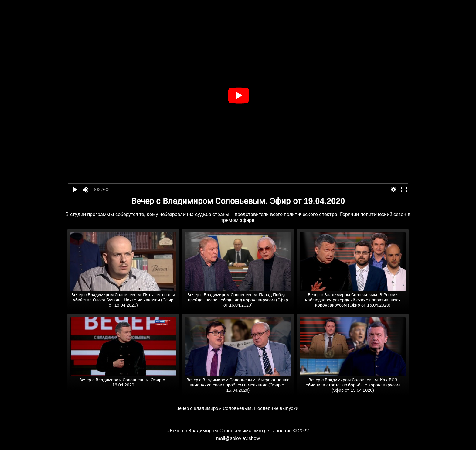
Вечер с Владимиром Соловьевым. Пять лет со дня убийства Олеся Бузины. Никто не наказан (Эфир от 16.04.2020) (123, 297)
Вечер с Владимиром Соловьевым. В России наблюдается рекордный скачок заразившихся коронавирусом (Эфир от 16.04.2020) (353, 297)
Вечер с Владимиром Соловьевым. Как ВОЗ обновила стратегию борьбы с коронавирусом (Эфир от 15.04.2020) (353, 383)
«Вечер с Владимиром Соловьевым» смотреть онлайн (229, 431)
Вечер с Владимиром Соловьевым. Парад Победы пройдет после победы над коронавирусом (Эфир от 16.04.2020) (238, 297)
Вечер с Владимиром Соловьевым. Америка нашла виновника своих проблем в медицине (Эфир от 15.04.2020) (238, 383)
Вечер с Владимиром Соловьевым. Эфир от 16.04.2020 (123, 380)
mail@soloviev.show (238, 438)
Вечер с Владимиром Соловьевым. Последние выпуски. (238, 408)
